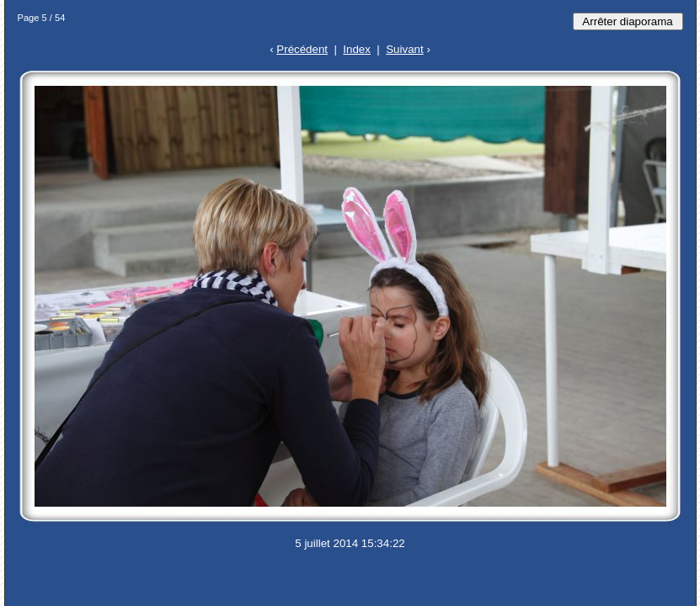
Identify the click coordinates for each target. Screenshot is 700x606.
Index (357, 49)
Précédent (302, 49)
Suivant (404, 49)
